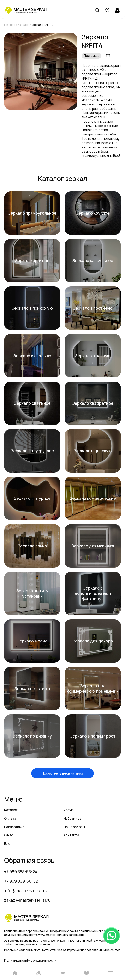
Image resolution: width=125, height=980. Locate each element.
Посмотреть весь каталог (62, 773)
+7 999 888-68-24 (21, 872)
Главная (10, 25)
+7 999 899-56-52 (21, 881)
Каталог (23, 25)
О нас (9, 835)
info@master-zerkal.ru (26, 891)
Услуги (69, 810)
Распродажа (14, 827)
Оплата (10, 818)
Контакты (71, 835)
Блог (8, 844)
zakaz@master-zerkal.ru (27, 900)
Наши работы (74, 827)
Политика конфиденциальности (30, 960)
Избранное (73, 818)
